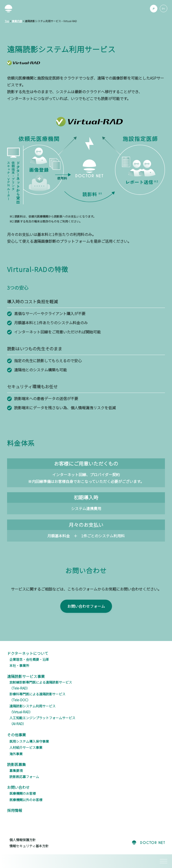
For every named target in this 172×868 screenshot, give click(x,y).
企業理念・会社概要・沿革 (29, 659)
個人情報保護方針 (23, 840)
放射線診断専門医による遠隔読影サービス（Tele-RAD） (41, 685)
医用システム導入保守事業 (29, 741)
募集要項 (16, 771)
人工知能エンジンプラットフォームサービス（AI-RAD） (42, 721)
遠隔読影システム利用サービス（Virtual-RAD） (32, 709)
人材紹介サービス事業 (26, 747)
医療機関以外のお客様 (26, 800)
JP (154, 9)
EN (164, 9)
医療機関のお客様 (23, 793)
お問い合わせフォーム (86, 614)
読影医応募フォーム (24, 777)
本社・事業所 (19, 665)
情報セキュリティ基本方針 (29, 846)
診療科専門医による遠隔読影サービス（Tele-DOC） (37, 697)
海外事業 (16, 754)
